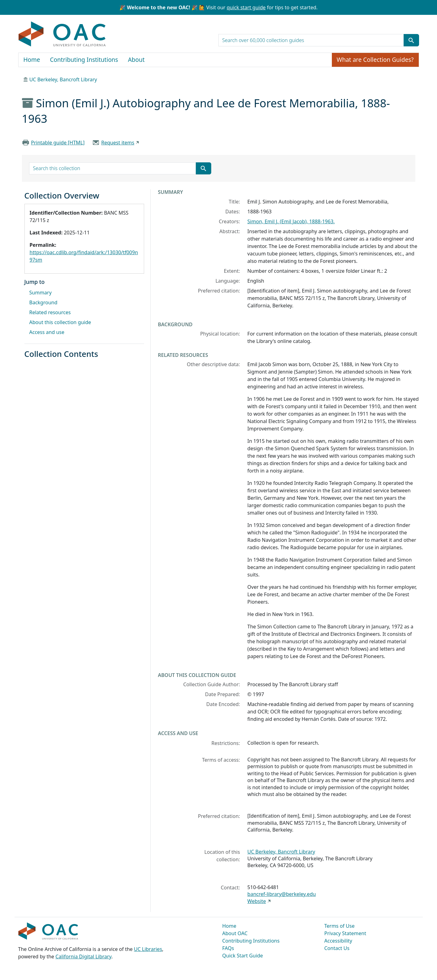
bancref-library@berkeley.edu (282, 894)
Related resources (50, 312)
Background (43, 302)
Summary (41, 293)
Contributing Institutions (84, 60)
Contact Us (337, 948)
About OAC (235, 933)
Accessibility (338, 941)
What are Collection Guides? (375, 60)
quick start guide (246, 7)
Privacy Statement (345, 933)
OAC (62, 34)
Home (32, 60)
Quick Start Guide (243, 956)
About (136, 60)
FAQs (228, 948)
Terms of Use (340, 926)
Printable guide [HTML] (58, 143)
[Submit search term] (411, 40)
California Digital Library (83, 956)
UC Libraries (148, 949)
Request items (118, 143)
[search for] (311, 40)
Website (257, 901)
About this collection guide (60, 322)
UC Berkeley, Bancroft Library (63, 79)
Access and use (47, 332)
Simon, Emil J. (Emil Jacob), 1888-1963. (291, 221)
